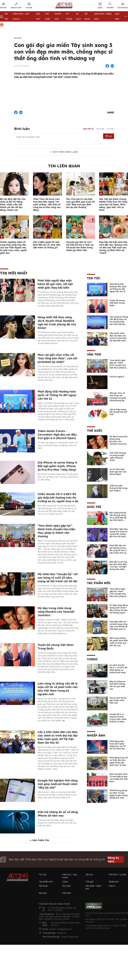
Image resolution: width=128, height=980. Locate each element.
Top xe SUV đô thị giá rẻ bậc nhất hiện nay (118, 700)
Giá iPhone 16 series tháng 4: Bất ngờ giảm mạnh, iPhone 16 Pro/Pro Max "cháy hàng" (57, 466)
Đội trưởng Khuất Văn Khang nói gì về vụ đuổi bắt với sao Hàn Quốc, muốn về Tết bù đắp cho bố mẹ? (118, 519)
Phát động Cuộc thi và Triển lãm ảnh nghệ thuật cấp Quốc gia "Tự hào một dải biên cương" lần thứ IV (119, 764)
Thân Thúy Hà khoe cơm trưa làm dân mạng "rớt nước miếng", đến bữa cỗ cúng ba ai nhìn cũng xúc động (47, 204)
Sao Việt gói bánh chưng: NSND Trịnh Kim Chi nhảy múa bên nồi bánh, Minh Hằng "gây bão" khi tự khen (113, 204)
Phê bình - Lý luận (118, 875)
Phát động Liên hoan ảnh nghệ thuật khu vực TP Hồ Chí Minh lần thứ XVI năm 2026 (118, 746)
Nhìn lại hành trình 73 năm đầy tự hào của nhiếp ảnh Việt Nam (118, 778)
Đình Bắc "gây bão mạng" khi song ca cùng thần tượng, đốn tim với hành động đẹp (118, 534)
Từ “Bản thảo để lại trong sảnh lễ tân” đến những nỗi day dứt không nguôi (119, 609)
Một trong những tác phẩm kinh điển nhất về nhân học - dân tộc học (119, 642)
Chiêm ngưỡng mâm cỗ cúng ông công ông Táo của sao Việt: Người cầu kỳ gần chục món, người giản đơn (13, 247)
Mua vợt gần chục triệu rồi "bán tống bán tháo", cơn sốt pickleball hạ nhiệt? (57, 358)
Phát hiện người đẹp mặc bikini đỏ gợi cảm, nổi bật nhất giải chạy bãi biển (55, 284)
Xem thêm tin (41, 840)
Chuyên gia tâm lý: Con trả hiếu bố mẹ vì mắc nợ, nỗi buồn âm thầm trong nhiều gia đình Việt (80, 246)
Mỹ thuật (43, 886)
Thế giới (95, 431)
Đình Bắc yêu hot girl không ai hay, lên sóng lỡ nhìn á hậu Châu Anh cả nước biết (118, 550)
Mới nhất (100, 129)
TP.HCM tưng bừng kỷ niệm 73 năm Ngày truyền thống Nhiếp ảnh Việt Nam (118, 795)
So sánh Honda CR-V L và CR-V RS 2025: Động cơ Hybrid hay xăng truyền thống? (118, 670)
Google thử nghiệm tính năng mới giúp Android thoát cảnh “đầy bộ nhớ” (58, 784)
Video (92, 659)
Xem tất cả (88, 129)
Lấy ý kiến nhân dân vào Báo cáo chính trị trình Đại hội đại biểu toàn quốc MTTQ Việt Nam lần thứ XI (58, 737)
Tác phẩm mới (99, 583)
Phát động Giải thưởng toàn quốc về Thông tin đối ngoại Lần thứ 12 (57, 395)
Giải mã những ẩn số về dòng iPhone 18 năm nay (58, 814)
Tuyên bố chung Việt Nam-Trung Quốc (117, 303)
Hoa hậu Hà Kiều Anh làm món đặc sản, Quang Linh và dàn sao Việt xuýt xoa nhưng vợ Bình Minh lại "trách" (113, 247)
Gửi (108, 136)
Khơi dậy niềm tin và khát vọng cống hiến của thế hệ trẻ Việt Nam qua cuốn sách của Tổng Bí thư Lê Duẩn (119, 628)
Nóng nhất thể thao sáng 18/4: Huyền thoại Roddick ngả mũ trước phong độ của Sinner (57, 323)
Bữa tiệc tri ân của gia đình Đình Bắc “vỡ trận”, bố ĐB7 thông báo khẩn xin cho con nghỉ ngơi (118, 568)
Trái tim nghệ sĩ (117, 377)
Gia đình (18, 38)
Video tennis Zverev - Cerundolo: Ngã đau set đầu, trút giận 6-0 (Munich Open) (57, 434)
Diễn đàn (67, 893)
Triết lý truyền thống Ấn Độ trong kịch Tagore (118, 488)
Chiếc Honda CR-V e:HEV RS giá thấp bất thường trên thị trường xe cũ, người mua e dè (58, 498)
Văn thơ (94, 354)
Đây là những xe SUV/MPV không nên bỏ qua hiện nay (117, 685)
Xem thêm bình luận (65, 152)
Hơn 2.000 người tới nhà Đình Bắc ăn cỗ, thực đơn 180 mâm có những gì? (47, 245)
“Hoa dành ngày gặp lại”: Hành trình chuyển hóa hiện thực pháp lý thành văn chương (56, 531)
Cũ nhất (111, 129)
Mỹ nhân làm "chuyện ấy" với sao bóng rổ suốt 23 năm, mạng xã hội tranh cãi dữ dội (58, 578)
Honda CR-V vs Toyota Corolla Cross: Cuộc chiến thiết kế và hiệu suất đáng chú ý (118, 719)
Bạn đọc (43, 893)
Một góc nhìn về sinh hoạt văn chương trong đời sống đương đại (118, 397)
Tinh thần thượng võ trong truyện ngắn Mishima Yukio (118, 457)
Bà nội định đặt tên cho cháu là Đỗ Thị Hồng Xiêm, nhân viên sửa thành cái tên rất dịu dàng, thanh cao (13, 204)
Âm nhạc (66, 886)
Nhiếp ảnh (96, 735)
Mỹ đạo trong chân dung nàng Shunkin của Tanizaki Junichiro (56, 612)
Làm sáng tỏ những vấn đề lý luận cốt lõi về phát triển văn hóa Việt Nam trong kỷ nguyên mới (58, 689)
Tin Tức (94, 278)
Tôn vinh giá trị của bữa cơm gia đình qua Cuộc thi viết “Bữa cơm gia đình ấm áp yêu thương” (80, 203)
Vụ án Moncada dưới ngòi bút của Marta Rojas (118, 472)
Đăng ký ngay (113, 859)
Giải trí (94, 507)
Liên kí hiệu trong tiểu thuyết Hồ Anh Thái (118, 412)
